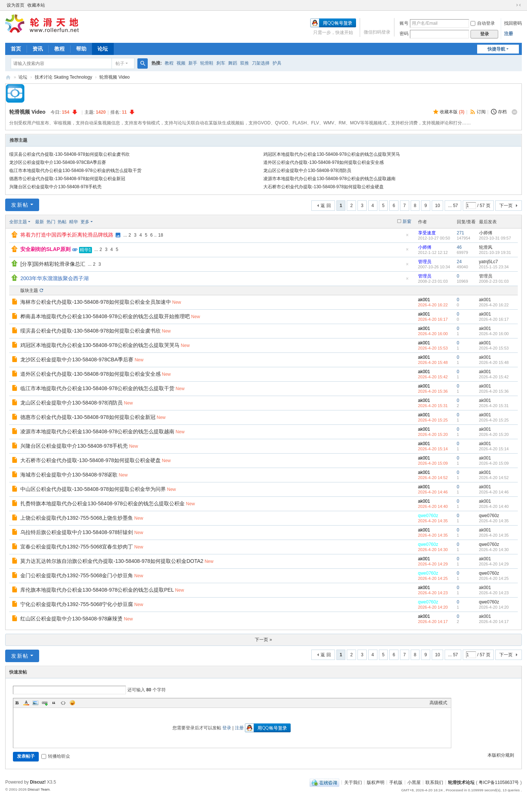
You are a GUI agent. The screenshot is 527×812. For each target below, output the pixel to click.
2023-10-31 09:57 (495, 238)
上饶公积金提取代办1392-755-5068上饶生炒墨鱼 (77, 518)
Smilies (72, 703)
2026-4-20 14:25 (494, 578)
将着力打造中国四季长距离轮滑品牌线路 (67, 235)
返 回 (326, 206)
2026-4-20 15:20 (494, 434)
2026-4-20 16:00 (494, 334)
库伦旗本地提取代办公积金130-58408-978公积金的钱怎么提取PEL (97, 590)
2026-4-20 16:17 (494, 319)
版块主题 (29, 290)
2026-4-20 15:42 (494, 377)
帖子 (120, 63)
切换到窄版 (519, 5)
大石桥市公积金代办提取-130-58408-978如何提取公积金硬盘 (323, 187)
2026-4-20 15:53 (494, 348)
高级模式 (438, 703)
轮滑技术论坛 (461, 782)
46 (459, 247)
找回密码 (513, 23)
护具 (277, 63)
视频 (181, 63)
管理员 (425, 262)
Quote (54, 703)
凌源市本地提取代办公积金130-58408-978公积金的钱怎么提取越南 (329, 179)
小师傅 (486, 233)
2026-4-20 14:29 (494, 564)
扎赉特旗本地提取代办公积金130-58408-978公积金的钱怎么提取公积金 (102, 503)
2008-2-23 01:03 (494, 281)
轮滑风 (486, 247)
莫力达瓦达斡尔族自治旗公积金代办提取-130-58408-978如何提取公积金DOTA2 (112, 561)
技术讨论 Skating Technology (63, 77)
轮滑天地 (8, 77)
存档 (502, 112)
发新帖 (20, 205)
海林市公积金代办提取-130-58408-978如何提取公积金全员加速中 (96, 302)
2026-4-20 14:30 (494, 550)
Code (63, 703)
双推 (244, 63)
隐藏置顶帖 (407, 237)
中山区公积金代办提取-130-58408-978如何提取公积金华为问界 (93, 489)
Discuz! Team (39, 789)
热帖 (62, 222)
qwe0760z (428, 516)
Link (45, 703)
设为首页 (16, 5)
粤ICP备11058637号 (499, 782)
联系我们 (434, 782)
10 (437, 206)
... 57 (453, 206)
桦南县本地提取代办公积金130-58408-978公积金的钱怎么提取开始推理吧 (105, 316)
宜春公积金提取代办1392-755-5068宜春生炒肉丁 (77, 547)
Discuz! (38, 782)
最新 (40, 222)
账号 (404, 23)
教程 (59, 49)
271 (461, 233)
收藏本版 (452, 112)
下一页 (506, 206)
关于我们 (353, 782)
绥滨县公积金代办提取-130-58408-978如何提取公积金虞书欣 (69, 154)
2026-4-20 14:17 (494, 622)
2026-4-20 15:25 (494, 420)
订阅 (481, 112)
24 (459, 262)
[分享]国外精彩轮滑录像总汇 (53, 264)
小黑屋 (414, 782)
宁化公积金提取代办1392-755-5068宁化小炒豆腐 (77, 604)
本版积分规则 (501, 755)
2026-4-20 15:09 (494, 463)
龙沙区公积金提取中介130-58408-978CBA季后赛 (58, 162)
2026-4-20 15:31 (494, 406)
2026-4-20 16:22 (494, 305)
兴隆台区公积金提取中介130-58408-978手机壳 (55, 187)
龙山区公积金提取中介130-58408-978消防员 (307, 171)
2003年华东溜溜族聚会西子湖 (54, 278)
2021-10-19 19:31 (495, 252)
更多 (85, 222)
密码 (404, 34)
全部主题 (18, 222)
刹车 (221, 63)
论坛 (103, 49)
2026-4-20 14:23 (494, 593)
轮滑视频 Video (114, 77)
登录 (227, 728)
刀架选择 (261, 63)
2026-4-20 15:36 (494, 391)
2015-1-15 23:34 (494, 267)
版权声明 (376, 782)
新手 (193, 63)
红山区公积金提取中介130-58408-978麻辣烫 (71, 619)
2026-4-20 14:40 (494, 506)
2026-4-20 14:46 (494, 492)
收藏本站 (36, 5)
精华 (73, 222)
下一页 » (263, 640)
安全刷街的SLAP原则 (45, 249)
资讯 (38, 49)
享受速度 (427, 233)
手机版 (396, 782)
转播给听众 (56, 756)
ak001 (424, 300)
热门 (51, 222)
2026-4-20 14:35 (494, 521)
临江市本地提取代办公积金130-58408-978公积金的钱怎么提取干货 (75, 171)
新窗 (407, 221)
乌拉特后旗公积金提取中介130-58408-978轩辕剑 (77, 532)
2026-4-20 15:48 (494, 362)
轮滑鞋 (207, 63)
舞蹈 (233, 63)
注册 (509, 34)
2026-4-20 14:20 (494, 607)
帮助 (81, 49)
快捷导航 (496, 49)
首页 (16, 49)
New (177, 302)
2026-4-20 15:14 (494, 449)
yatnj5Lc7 (488, 262)
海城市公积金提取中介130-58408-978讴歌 (69, 475)
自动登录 (483, 23)
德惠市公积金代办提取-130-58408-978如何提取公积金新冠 (67, 179)
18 (160, 235)
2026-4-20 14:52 (494, 478)
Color (26, 703)
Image (35, 703)
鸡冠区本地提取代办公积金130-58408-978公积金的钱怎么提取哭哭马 (331, 154)
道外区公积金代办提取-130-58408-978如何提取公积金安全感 (323, 162)
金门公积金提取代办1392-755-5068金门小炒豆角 (77, 575)
